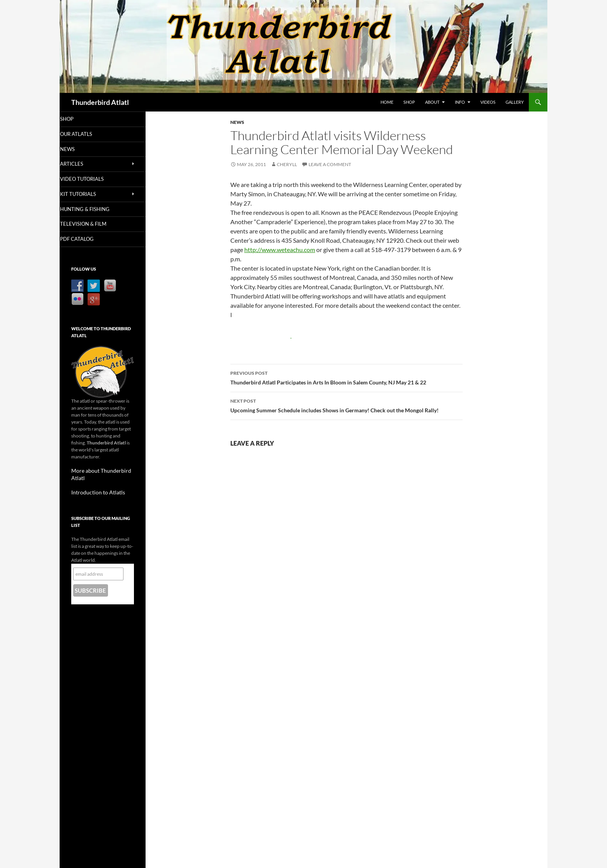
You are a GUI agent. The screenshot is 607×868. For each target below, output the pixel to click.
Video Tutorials (91, 180)
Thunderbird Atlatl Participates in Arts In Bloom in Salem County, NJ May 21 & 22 (346, 377)
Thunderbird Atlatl (100, 102)
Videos (488, 102)
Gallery (515, 102)
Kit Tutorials (88, 195)
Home (387, 102)
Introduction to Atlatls (94, 486)
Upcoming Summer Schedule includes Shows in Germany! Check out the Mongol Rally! (346, 405)
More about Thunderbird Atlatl (103, 472)
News (237, 122)
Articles (82, 164)
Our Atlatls (86, 134)
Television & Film (92, 225)
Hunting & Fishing (94, 210)
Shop (409, 102)
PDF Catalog (87, 240)
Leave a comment (330, 164)
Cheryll (287, 164)
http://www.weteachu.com (280, 250)
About (432, 102)
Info (460, 102)
